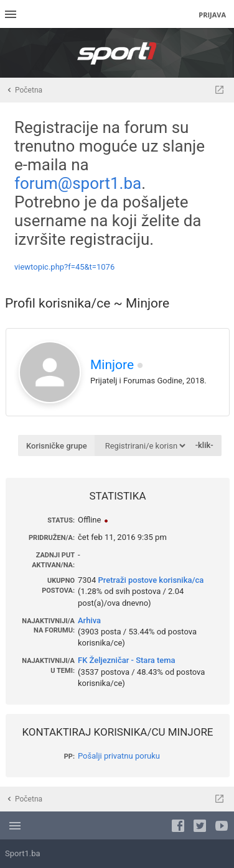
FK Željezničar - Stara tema (127, 660)
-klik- (204, 445)
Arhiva (89, 620)
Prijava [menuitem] (212, 15)
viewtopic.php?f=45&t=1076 (64, 267)
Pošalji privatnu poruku (119, 756)
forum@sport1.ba (78, 183)
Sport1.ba (23, 853)
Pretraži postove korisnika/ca (151, 580)
